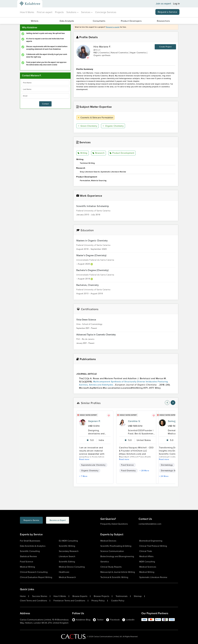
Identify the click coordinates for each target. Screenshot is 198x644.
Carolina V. (134, 421)
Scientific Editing (67, 562)
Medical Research (67, 577)
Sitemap (138, 596)
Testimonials (122, 596)
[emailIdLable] (45, 96)
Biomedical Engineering (151, 541)
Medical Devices (108, 541)
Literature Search (67, 556)
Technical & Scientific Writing (114, 577)
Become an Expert (69, 521)
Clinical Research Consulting (34, 572)
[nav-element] (167, 403)
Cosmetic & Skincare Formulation (96, 118)
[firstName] (45, 83)
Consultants (99, 21)
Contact (45, 104)
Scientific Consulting (30, 551)
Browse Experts (80, 596)
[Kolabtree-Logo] (30, 4)
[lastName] (45, 89)
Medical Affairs (146, 556)
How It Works (27, 12)
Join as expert (163, 4)
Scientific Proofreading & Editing (116, 546)
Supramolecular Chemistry (93, 465)
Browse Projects (101, 596)
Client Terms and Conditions (33, 601)
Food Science (127, 465)
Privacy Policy (98, 601)
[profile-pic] (83, 423)
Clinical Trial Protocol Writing (153, 546)
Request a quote (113, 27)
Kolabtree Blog (81, 620)
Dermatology (167, 465)
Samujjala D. (175, 421)
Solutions (72, 12)
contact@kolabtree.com (150, 524)
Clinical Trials (146, 551)
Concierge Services (106, 12)
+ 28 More (144, 471)
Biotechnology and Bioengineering (117, 556)
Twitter (98, 620)
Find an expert (45, 12)
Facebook (113, 620)
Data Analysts (67, 21)
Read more (84, 459)
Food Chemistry (128, 471)
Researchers (163, 21)
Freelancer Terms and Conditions (69, 601)
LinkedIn (128, 620)
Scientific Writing (67, 546)
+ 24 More (164, 476)
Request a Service (167, 12)
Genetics (105, 562)
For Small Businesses (30, 541)
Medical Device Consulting (72, 567)
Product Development (122, 153)
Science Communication (112, 551)
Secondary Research (69, 551)
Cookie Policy (118, 601)
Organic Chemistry (114, 126)
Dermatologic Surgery (171, 471)
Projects (59, 12)
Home (23, 596)
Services (87, 12)
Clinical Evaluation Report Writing (36, 577)
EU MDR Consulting (68, 541)
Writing (83, 153)
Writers (35, 21)
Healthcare (64, 572)
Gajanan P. (94, 421)
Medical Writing (27, 567)
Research (99, 153)
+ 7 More (83, 476)
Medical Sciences (148, 567)
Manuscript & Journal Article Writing (118, 572)
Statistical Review (28, 556)
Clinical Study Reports (111, 567)
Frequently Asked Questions (114, 524)
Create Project (165, 47)
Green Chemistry (88, 126)
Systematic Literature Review (153, 577)
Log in (176, 4)
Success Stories (40, 596)
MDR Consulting (147, 562)
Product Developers (131, 21)
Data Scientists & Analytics (33, 546)
